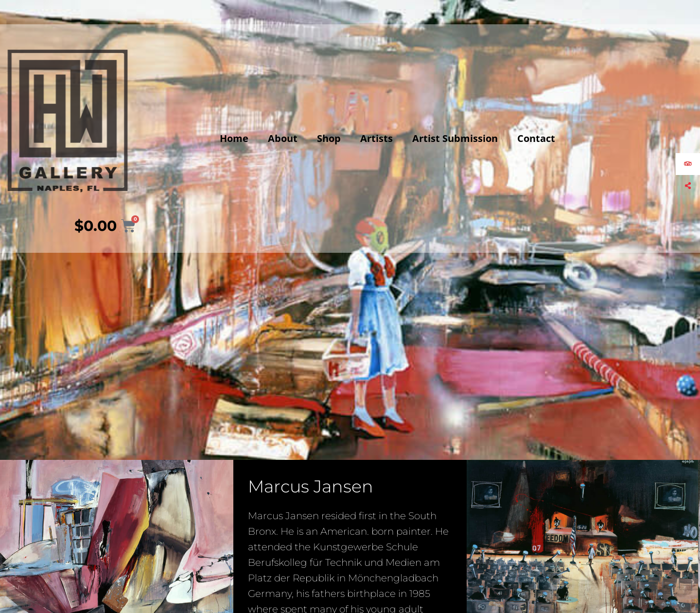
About (283, 138)
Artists (376, 138)
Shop (329, 138)
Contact (536, 138)
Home (234, 138)
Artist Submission (455, 138)
